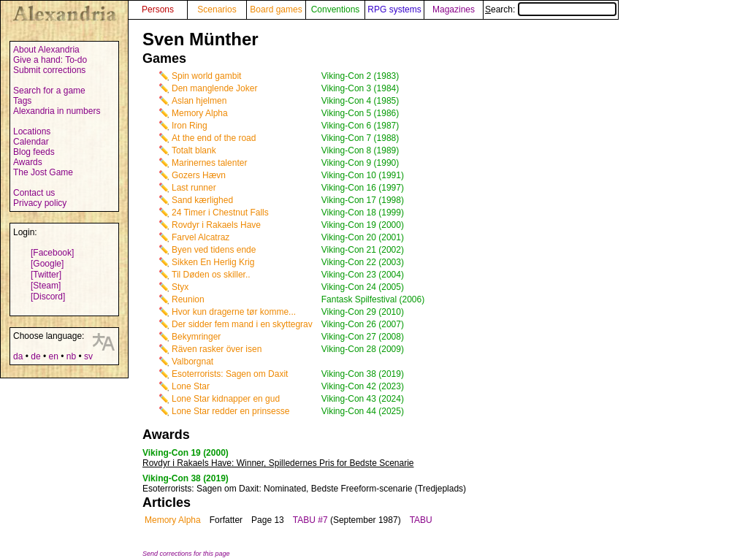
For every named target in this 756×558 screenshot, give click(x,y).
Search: (551, 9)
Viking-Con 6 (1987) (360, 126)
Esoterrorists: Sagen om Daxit (230, 374)
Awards (28, 162)
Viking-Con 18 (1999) (363, 213)
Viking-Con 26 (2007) (363, 324)
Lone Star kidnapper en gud (226, 399)
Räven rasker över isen (217, 349)
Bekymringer (196, 337)
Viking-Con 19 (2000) (363, 225)
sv (88, 356)
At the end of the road (214, 138)
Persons (158, 9)
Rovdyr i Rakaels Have (216, 225)
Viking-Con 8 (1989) (360, 150)
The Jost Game (43, 172)
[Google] (47, 264)
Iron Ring (190, 126)
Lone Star (191, 386)
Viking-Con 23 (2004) (363, 275)
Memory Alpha (200, 113)
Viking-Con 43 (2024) (363, 399)
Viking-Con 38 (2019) (363, 374)
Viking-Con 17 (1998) (363, 200)
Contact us (34, 193)
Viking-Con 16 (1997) (363, 188)
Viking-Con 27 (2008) (363, 337)
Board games (276, 9)
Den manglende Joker (214, 88)
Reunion (188, 299)
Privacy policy (40, 203)
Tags (22, 101)
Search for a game (49, 91)
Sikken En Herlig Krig (213, 262)
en (53, 356)
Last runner (194, 188)
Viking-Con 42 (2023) (363, 386)
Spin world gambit (206, 76)
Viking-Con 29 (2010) (363, 312)
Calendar (31, 142)
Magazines (454, 9)
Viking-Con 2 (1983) (360, 76)
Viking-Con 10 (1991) (363, 175)
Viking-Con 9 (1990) (360, 163)
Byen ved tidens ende (214, 250)
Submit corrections (49, 70)
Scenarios (217, 9)
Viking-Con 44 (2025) (363, 411)
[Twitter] (46, 275)
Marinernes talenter (209, 163)
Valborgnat (192, 362)
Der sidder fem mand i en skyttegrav (242, 324)
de (35, 356)
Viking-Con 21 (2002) (363, 250)
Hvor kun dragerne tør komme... (234, 312)
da (18, 356)
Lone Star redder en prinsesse (230, 411)
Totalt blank (194, 150)
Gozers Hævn (199, 175)
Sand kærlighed (202, 200)
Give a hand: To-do (50, 60)
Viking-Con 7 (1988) (360, 138)
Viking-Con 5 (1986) (360, 113)
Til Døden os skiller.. (211, 275)
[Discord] (48, 297)
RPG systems (394, 9)
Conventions (336, 9)
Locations (32, 131)
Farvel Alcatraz (201, 237)
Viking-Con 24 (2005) (363, 287)
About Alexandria (46, 50)
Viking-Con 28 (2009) (363, 349)
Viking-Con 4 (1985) (360, 101)
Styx (180, 287)
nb (71, 356)
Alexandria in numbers (57, 111)
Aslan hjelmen (199, 101)
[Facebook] (52, 253)
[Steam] (46, 286)
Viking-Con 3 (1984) (360, 88)
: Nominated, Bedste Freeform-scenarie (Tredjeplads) (304, 489)
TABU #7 (310, 520)
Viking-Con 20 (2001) (363, 237)
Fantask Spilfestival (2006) (373, 299)
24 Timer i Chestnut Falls (220, 213)
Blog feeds (34, 152)
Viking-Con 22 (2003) (363, 262)
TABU (421, 520)
